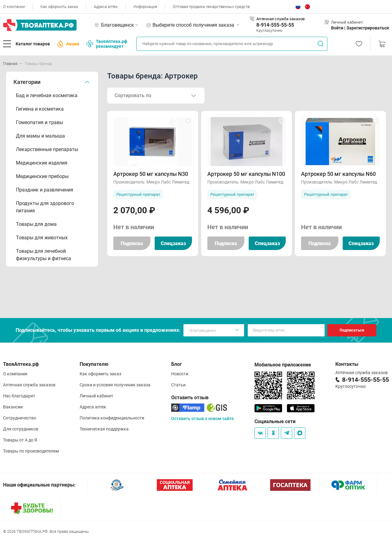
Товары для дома (36, 224)
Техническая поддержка (104, 429)
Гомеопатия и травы (40, 122)
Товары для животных (42, 238)
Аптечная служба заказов (29, 385)
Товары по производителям (31, 451)
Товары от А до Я (20, 440)
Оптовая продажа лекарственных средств (211, 7)
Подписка (132, 243)
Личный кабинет (96, 396)
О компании (14, 7)
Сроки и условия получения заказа (115, 385)
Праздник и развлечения (45, 190)
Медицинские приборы (42, 176)
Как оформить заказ (59, 7)
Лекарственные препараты (47, 149)
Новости (180, 374)
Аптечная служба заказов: (281, 19)
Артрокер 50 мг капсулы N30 (151, 174)
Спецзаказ (173, 243)
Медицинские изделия (42, 163)
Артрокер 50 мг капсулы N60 (338, 174)
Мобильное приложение (283, 365)
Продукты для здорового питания (45, 207)
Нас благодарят (19, 396)
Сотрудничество (20, 418)
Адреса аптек (106, 7)
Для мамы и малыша (40, 136)
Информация (145, 7)
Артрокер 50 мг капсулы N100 (246, 174)
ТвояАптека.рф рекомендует (107, 44)
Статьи (178, 385)
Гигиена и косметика (40, 109)
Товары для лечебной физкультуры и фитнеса (43, 255)
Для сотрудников (21, 429)
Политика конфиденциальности (112, 418)
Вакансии (13, 407)
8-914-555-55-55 (275, 25)
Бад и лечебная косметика (47, 95)
